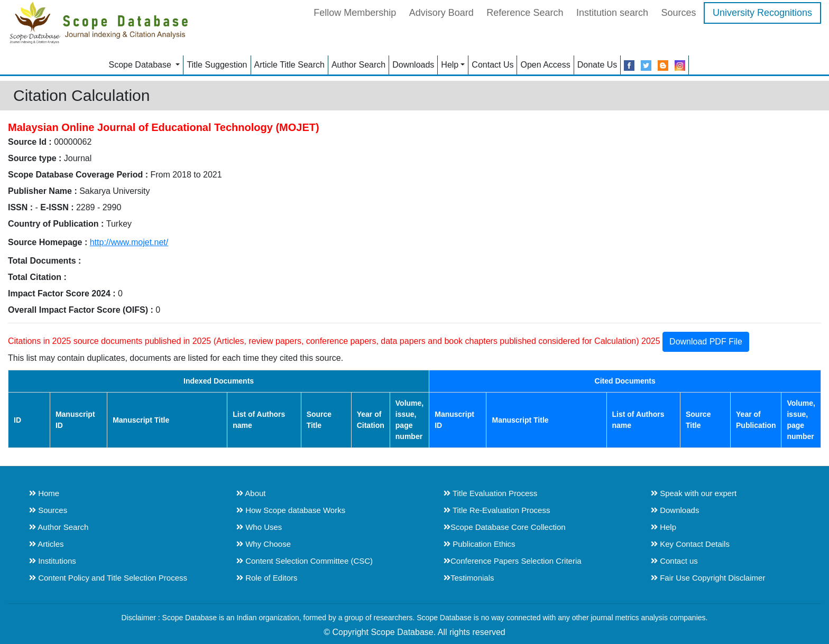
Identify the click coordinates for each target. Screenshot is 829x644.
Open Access (545, 65)
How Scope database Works (291, 510)
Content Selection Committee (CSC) (305, 561)
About (251, 493)
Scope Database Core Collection (505, 527)
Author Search (358, 65)
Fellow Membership (355, 13)
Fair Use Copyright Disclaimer (708, 578)
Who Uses (259, 527)
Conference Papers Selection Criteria (513, 561)
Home (44, 493)
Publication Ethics (480, 544)
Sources (678, 13)
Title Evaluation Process (490, 493)
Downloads (413, 65)
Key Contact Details (690, 544)
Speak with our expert (694, 493)
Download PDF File (706, 342)
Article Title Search (289, 65)
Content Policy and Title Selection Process (108, 578)
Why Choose (264, 544)
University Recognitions (762, 13)
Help (450, 65)
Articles (47, 544)
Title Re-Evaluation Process (497, 510)
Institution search (612, 13)
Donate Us (597, 65)
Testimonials (469, 578)
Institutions (53, 561)
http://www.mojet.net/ (129, 242)
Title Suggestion (217, 65)
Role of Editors (267, 578)
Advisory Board (441, 13)
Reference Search (525, 13)
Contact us (674, 561)
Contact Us (492, 65)
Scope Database (141, 65)
